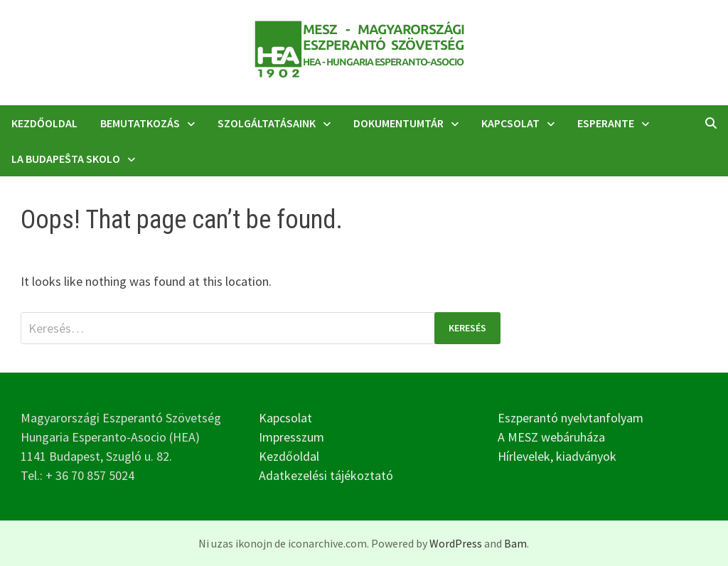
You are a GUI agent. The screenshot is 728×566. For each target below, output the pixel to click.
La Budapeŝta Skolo (66, 159)
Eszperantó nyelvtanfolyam (571, 418)
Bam (515, 543)
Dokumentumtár (398, 123)
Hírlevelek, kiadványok (557, 456)
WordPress (456, 543)
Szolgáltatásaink (267, 123)
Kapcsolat (510, 123)
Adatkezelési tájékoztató (326, 475)
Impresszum (291, 437)
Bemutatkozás (140, 123)
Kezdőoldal (44, 123)
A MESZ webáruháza (551, 437)
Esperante (606, 123)
